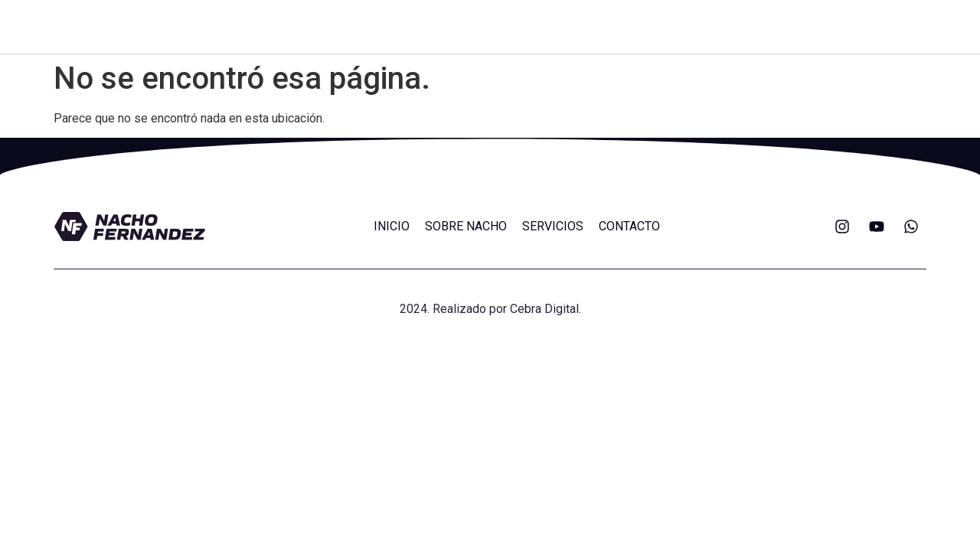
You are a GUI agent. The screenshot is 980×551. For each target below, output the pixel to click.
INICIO (392, 226)
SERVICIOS (553, 226)
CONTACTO (629, 226)
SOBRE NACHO (466, 226)
